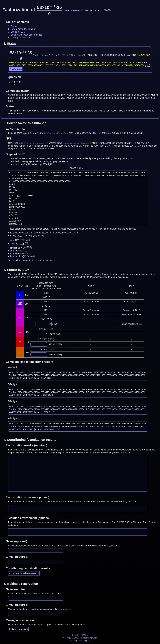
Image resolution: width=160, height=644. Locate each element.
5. (21, 584)
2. (25, 123)
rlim (11, 248)
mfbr (12, 253)
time (12, 240)
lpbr (11, 251)
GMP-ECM (38, 133)
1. (10, 44)
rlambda (14, 256)
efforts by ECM (89, 133)
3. (16, 270)
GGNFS (17, 143)
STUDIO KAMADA (90, 10)
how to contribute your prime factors (35, 260)
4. (30, 440)
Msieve (59, 143)
